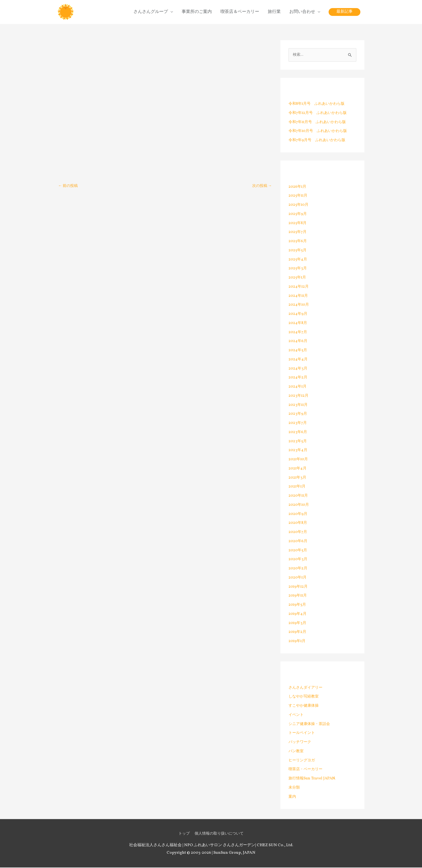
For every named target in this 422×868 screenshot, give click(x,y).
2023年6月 (298, 433)
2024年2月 (298, 378)
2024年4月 (298, 360)
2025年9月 (298, 215)
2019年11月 (298, 596)
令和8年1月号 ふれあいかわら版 (319, 104)
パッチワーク (301, 743)
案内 (293, 797)
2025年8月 (298, 224)
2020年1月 (298, 578)
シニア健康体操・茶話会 (311, 725)
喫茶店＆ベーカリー (240, 12)
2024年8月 (298, 324)
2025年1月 (298, 278)
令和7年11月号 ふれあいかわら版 (319, 123)
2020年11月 (299, 496)
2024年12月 (299, 287)
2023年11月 (299, 405)
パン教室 (297, 752)
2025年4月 (298, 260)
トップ (182, 834)
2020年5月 (298, 551)
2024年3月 (298, 369)
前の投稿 (69, 187)
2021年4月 (298, 469)
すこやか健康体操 (305, 706)
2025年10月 (299, 205)
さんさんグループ (151, 12)
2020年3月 (298, 560)
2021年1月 (298, 487)
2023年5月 (298, 442)
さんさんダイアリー (307, 688)
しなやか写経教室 (305, 697)
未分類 (295, 788)
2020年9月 (298, 515)
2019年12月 (299, 587)
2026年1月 (298, 187)
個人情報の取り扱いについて (219, 834)
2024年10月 (299, 306)
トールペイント (303, 734)
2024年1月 (298, 387)
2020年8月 (298, 524)
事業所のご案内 (197, 12)
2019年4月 (298, 614)
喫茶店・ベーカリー (307, 770)
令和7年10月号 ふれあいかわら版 (320, 132)
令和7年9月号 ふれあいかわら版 (319, 141)
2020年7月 (298, 533)
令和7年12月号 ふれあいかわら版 (320, 114)
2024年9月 (298, 314)
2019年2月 (298, 633)
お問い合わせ (302, 12)
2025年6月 (298, 242)
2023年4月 (298, 451)
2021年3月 (298, 478)
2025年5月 (298, 251)
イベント (297, 715)
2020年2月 (298, 569)
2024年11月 (299, 296)
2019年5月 (298, 605)
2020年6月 (298, 542)
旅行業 (274, 12)
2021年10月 (299, 460)
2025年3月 (298, 269)
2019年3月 (298, 624)
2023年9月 (298, 415)
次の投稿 (261, 187)
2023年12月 (299, 396)
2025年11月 (299, 196)
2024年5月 (298, 351)
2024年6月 (298, 342)
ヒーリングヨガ (303, 761)
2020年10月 (300, 505)
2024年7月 (298, 333)
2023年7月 (298, 423)
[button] (344, 12)
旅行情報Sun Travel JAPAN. (314, 779)
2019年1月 (298, 642)
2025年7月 (298, 233)
